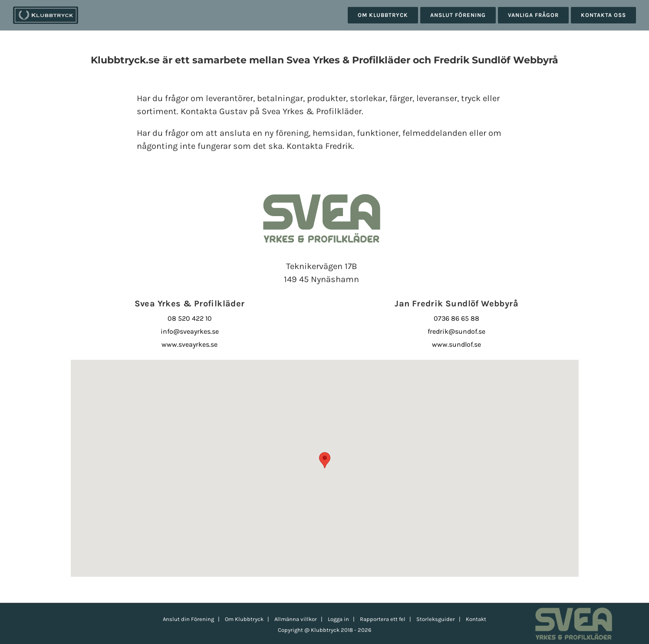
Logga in (338, 619)
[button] (325, 460)
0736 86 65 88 (456, 318)
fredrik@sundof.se (456, 331)
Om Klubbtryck (244, 619)
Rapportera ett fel (383, 619)
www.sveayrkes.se (189, 344)
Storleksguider (436, 619)
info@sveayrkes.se (190, 331)
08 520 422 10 (190, 318)
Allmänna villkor (296, 619)
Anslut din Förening (188, 619)
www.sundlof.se (456, 344)
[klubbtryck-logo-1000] (46, 10)
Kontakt (476, 619)
